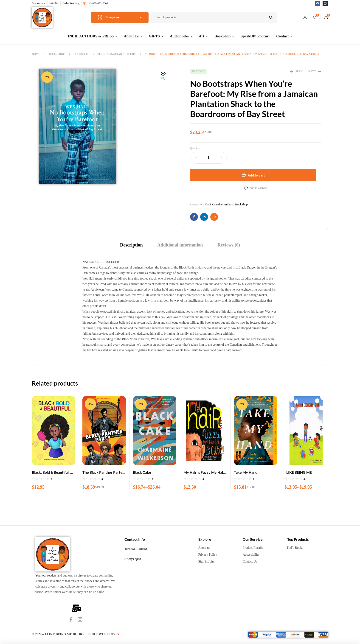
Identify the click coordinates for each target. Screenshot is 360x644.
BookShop (81, 54)
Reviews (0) (229, 245)
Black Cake (142, 472)
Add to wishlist (258, 188)
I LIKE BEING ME (298, 472)
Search (271, 17)
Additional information (180, 245)
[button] (163, 76)
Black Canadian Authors (117, 54)
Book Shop (57, 54)
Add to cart (256, 175)
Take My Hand (246, 472)
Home (36, 54)
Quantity (195, 148)
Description (131, 245)
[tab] (131, 246)
